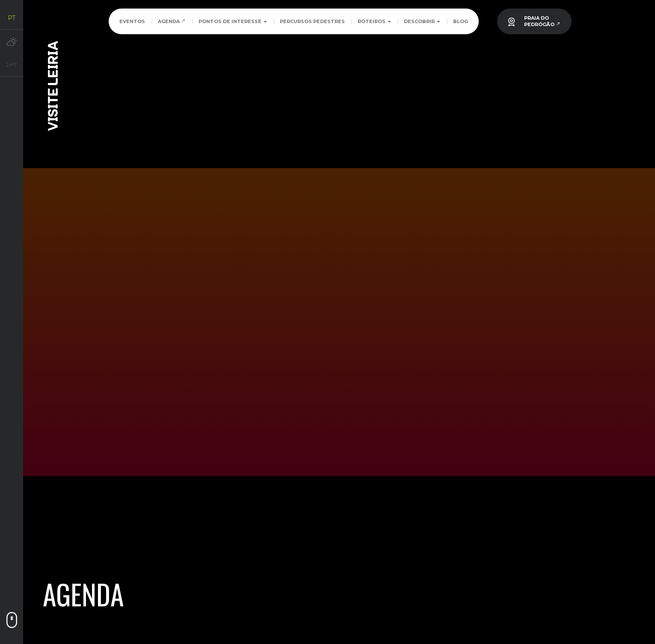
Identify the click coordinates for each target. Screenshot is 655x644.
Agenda (172, 21)
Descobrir (422, 21)
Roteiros (374, 21)
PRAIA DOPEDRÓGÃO (542, 21)
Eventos (132, 21)
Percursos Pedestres (312, 21)
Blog (461, 21)
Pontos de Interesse (233, 21)
